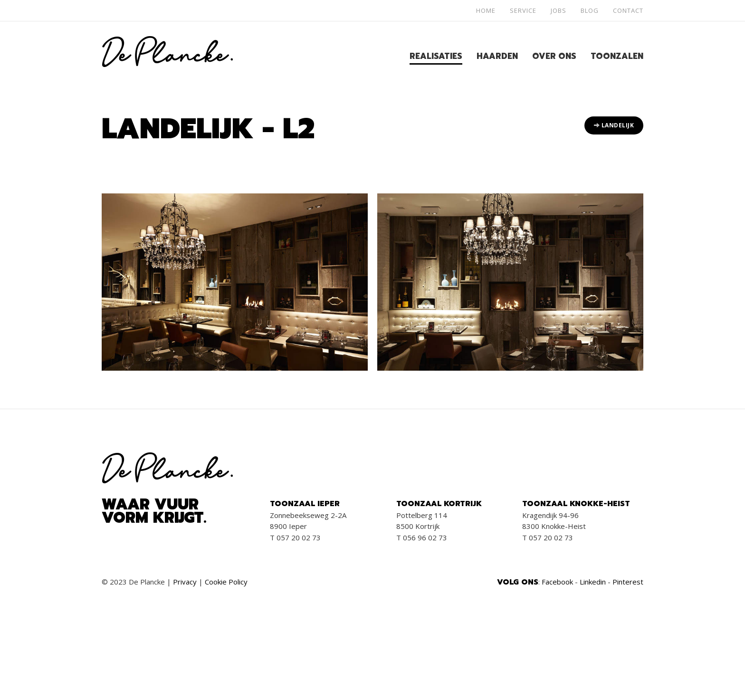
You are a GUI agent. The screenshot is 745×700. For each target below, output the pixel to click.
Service (523, 10)
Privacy (185, 582)
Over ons (554, 56)
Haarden (497, 56)
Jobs (559, 10)
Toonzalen (617, 56)
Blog (590, 10)
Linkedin (593, 582)
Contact (628, 10)
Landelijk (614, 125)
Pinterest (628, 582)
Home (486, 10)
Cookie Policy (226, 582)
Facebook (557, 582)
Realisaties (436, 56)
